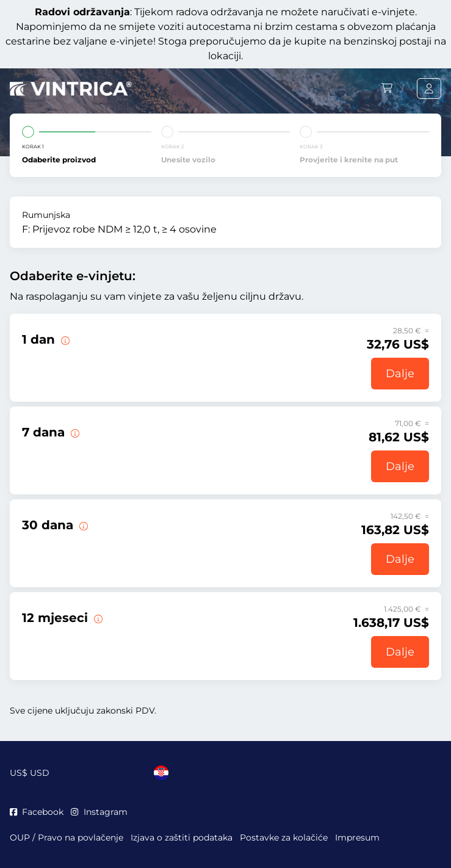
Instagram (99, 812)
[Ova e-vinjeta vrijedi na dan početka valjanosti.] (64, 339)
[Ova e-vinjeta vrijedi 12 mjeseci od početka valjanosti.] (97, 618)
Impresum (357, 837)
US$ (30, 773)
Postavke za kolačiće (284, 837)
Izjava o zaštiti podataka (182, 837)
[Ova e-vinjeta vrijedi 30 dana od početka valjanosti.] (82, 525)
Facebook (37, 812)
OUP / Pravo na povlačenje (67, 837)
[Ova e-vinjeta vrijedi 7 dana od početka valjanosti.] (74, 432)
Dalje (400, 374)
